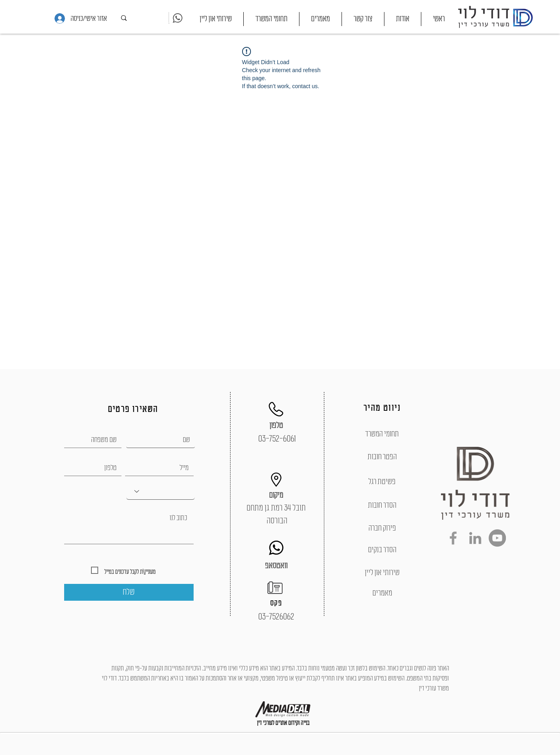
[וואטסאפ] (276, 566)
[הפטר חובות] (382, 457)
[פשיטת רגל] (382, 482)
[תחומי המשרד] (382, 434)
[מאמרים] (382, 593)
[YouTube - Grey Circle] (497, 538)
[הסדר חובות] (382, 505)
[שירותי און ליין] (382, 573)
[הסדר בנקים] (382, 550)
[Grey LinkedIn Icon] (475, 538)
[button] (271, 19)
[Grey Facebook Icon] (453, 538)
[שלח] (129, 592)
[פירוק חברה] (382, 528)
